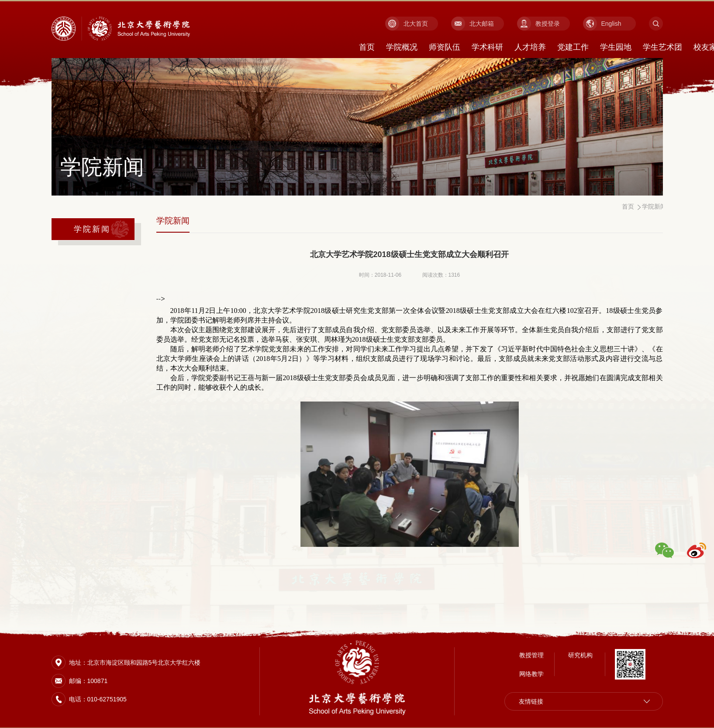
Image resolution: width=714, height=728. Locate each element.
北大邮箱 (482, 24)
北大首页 (416, 24)
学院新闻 (92, 229)
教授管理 (531, 654)
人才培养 (530, 47)
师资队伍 (445, 47)
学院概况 (402, 47)
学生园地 (616, 47)
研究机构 (580, 654)
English (611, 24)
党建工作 (573, 47)
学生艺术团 (662, 47)
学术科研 (487, 47)
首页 (367, 47)
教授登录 (548, 24)
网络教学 (531, 673)
